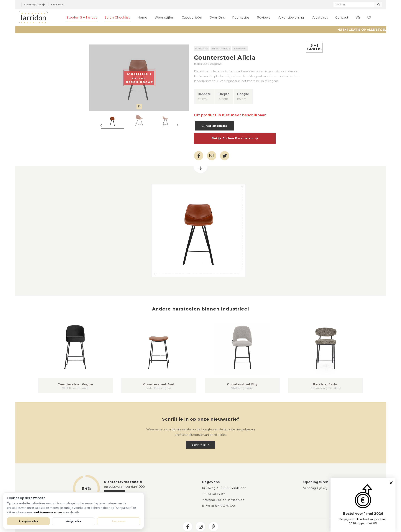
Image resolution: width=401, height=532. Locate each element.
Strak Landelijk (221, 49)
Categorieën (192, 18)
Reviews (264, 18)
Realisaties (241, 18)
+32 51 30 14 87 (213, 494)
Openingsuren (35, 5)
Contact (342, 18)
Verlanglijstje (214, 126)
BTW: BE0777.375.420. (219, 506)
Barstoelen (240, 49)
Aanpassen (119, 521)
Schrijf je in (200, 445)
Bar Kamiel (57, 5)
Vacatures (320, 18)
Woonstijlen (165, 18)
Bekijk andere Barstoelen (235, 138)
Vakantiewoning (291, 18)
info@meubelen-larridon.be (223, 500)
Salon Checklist (117, 18)
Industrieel (202, 49)
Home (142, 18)
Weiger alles (73, 521)
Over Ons (217, 18)
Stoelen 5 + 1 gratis (82, 18)
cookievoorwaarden (47, 512)
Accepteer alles (28, 521)
